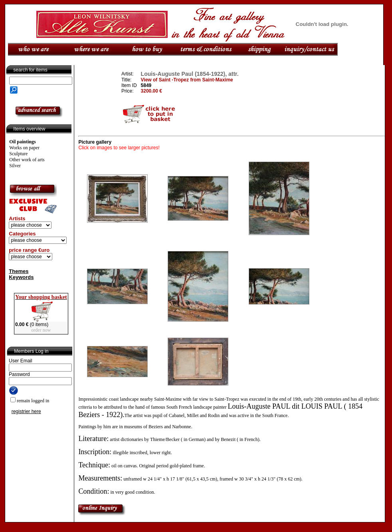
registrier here (26, 411)
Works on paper (24, 148)
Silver (15, 166)
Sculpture (18, 154)
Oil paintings (22, 142)
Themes (19, 271)
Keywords (21, 277)
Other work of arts (27, 160)
